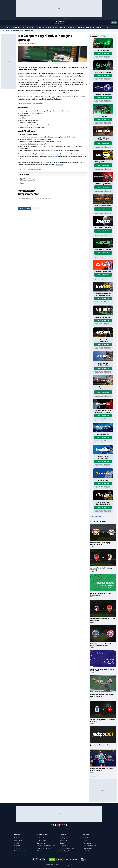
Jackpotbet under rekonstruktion (100, 745)
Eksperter (17, 846)
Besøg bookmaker (103, 53)
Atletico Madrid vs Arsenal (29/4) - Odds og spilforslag (103, 619)
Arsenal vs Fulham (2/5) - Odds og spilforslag (101, 569)
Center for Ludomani (20, 851)
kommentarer (32, 43)
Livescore (63, 27)
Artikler (48, 27)
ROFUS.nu (56, 18)
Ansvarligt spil (64, 851)
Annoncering (87, 843)
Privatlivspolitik (88, 848)
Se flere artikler (96, 776)
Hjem (3, 31)
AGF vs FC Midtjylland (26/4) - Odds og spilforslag (102, 721)
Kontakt (85, 838)
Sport (8, 27)
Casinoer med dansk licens (45, 848)
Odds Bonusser (42, 840)
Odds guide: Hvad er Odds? (68, 848)
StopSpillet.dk (76, 18)
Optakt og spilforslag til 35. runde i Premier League (101, 594)
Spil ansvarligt (44, 18)
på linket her (59, 165)
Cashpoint (21, 67)
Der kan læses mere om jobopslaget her (30, 103)
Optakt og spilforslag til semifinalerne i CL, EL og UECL (102, 670)
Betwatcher (80, 27)
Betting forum (64, 838)
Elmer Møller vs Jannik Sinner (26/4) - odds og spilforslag (102, 695)
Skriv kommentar (24, 209)
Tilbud (39, 851)
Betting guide (98, 27)
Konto (114, 22)
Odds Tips (17, 838)
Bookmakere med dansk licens (46, 846)
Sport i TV (71, 27)
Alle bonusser (96, 516)
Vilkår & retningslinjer (90, 846)
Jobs (40, 169)
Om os (85, 840)
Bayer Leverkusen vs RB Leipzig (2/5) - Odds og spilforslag (102, 544)
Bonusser (41, 27)
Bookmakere (31, 27)
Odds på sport (18, 840)
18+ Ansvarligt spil (66, 865)
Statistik (88, 27)
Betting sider (41, 838)
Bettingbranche (34, 169)
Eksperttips (16, 27)
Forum (55, 27)
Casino (106, 27)
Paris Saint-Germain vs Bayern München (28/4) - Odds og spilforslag (103, 645)
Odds (24, 27)
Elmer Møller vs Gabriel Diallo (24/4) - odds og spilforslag (102, 769)
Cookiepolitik (87, 851)
